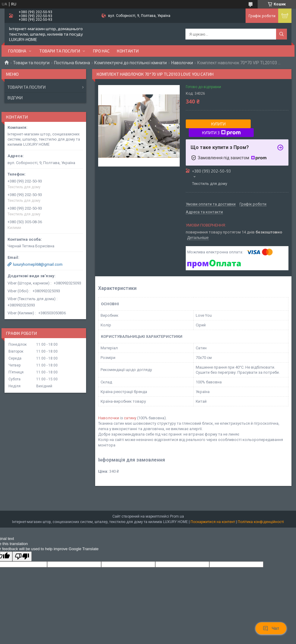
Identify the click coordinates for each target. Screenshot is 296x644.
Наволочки (182, 63)
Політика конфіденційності (261, 522)
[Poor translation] (22, 556)
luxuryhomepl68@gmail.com (38, 264)
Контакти (128, 51)
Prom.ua (177, 516)
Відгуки (15, 98)
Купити (218, 124)
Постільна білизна (72, 63)
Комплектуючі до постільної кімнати (130, 63)
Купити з (221, 133)
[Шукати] (282, 34)
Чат (271, 628)
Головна (17, 51)
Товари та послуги (60, 51)
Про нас (101, 51)
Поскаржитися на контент (213, 522)
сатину (130, 418)
